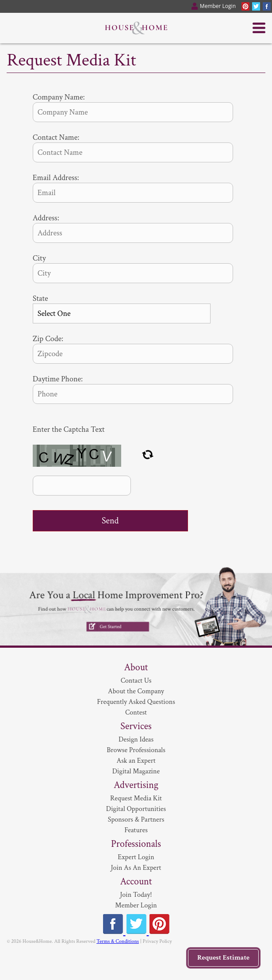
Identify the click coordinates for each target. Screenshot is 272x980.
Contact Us (136, 681)
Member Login (136, 905)
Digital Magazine (136, 771)
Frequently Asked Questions (136, 702)
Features (136, 830)
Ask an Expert (136, 761)
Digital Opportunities (136, 809)
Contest (136, 713)
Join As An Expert (136, 868)
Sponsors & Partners (136, 820)
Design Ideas (136, 740)
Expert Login (136, 857)
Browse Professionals (136, 750)
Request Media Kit (136, 798)
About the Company (136, 691)
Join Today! (136, 895)
